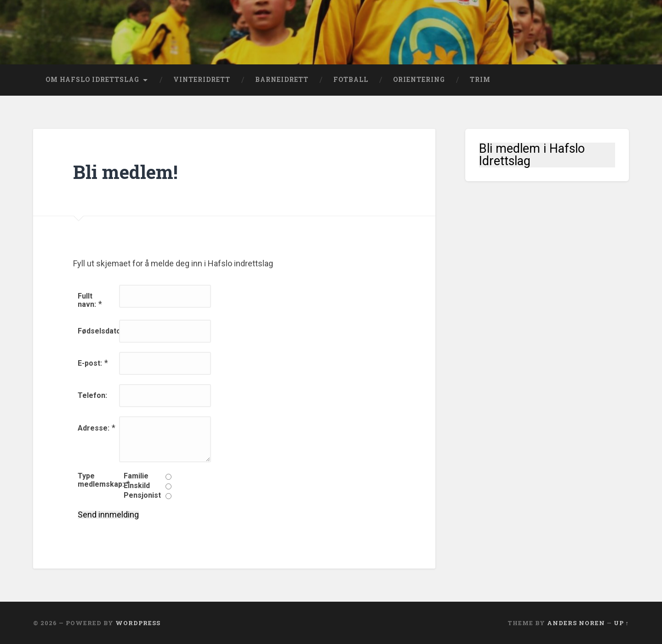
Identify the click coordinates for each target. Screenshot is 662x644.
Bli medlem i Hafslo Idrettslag (532, 155)
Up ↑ (621, 623)
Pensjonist (142, 495)
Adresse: (94, 428)
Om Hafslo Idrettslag (92, 80)
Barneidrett (282, 80)
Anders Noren (576, 623)
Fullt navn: (87, 300)
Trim (480, 80)
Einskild (137, 486)
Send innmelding (108, 515)
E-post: (90, 363)
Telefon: (92, 395)
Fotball (351, 80)
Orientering (419, 80)
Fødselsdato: (100, 331)
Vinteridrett (202, 80)
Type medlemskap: (101, 480)
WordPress (138, 623)
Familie (136, 476)
